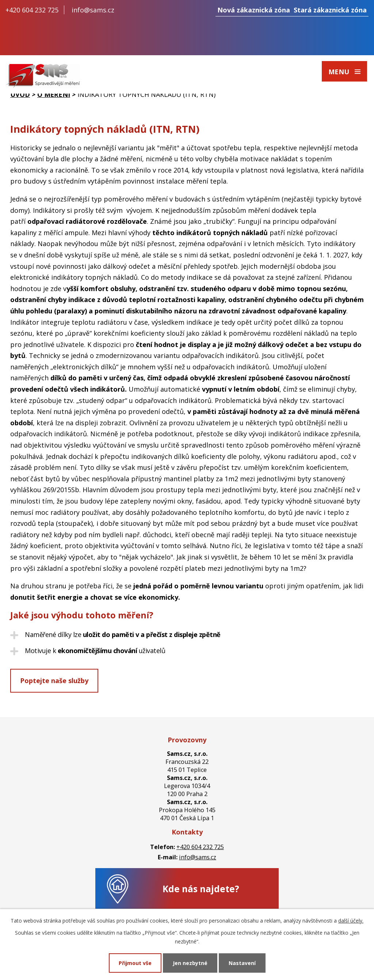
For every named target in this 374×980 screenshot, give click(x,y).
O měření (54, 94)
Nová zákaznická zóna (254, 10)
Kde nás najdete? (201, 889)
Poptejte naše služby (54, 681)
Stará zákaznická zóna (330, 10)
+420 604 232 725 (32, 10)
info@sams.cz (93, 10)
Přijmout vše (135, 963)
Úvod (20, 94)
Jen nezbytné (190, 963)
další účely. (351, 921)
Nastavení (242, 963)
